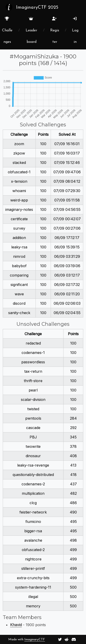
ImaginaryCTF (35, 640)
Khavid (16, 625)
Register (55, 30)
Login (75, 30)
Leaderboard (31, 30)
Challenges (7, 30)
